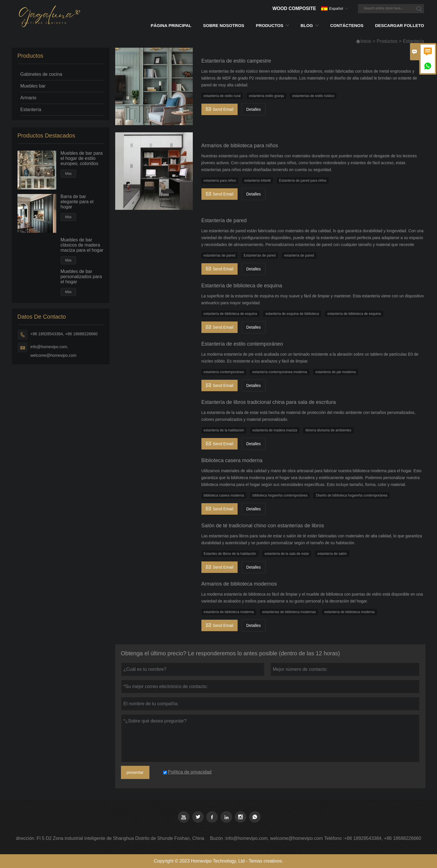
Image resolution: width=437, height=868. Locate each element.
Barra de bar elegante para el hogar (77, 202)
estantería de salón (332, 554)
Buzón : (218, 838)
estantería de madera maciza (275, 430)
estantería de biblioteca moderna (229, 612)
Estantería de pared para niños (303, 181)
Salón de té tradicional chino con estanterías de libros (263, 526)
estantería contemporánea (224, 372)
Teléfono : (334, 838)
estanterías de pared (220, 255)
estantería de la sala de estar (287, 554)
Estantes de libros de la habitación (230, 554)
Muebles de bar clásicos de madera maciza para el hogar (82, 245)
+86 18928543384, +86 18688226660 (64, 334)
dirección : (26, 838)
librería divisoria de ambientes (328, 430)
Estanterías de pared (260, 255)
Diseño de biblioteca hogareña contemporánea (352, 495)
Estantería (31, 110)
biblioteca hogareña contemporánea (280, 495)
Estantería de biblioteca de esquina (242, 286)
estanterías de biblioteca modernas (289, 612)
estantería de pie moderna (336, 372)
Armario (28, 98)
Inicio (363, 41)
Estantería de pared (224, 220)
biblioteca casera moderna (224, 495)
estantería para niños (220, 181)
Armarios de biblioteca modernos (239, 584)
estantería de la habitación (224, 430)
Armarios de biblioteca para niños (240, 146)
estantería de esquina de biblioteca (292, 314)
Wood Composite (294, 8)
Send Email (220, 109)
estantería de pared (299, 255)
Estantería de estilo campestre (236, 61)
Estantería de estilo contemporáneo (242, 344)
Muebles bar (33, 86)
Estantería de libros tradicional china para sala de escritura (269, 402)
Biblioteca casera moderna (232, 460)
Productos (387, 41)
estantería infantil (258, 181)
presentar (135, 772)
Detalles (254, 109)
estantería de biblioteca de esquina (230, 314)
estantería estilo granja (266, 96)
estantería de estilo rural (222, 96)
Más (69, 174)
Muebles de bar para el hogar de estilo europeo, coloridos (82, 158)
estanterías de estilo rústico (313, 96)
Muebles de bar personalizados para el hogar (81, 277)
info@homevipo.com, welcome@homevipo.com (54, 351)
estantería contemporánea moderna (280, 372)
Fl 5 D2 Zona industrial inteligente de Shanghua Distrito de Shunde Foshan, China (121, 838)
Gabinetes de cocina (41, 74)
